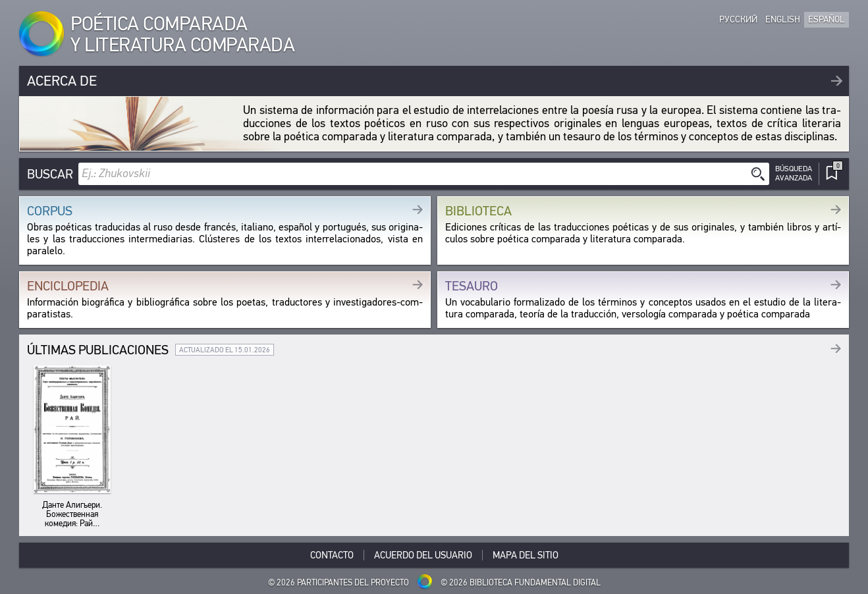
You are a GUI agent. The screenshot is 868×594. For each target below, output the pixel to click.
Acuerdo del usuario (423, 555)
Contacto (332, 555)
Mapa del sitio (526, 555)
